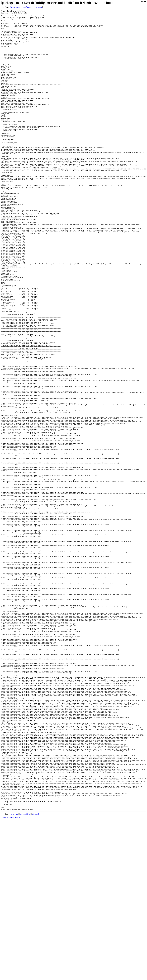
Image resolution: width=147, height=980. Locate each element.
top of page (14, 973)
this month (38, 7)
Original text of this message (10, 976)
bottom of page (15, 7)
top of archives (28, 7)
